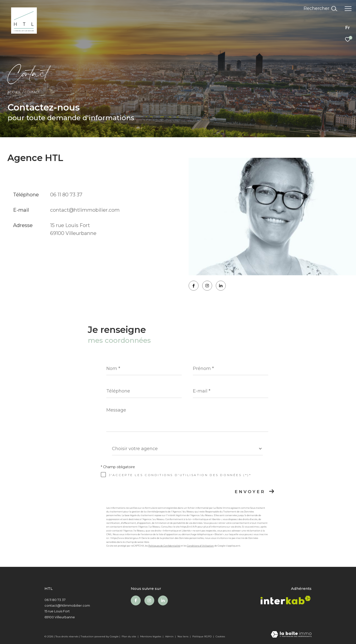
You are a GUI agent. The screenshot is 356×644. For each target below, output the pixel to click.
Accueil (14, 92)
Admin (170, 636)
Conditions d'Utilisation (200, 546)
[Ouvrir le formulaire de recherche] (320, 9)
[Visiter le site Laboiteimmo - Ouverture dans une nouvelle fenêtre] (291, 635)
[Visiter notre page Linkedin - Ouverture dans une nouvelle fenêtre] (221, 286)
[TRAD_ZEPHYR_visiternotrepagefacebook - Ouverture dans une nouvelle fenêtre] (194, 286)
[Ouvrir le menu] (348, 9)
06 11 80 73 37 (66, 195)
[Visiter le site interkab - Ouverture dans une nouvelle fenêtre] (286, 601)
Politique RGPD (202, 636)
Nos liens (183, 636)
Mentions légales (151, 636)
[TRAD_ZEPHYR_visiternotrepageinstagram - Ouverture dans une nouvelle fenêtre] (207, 286)
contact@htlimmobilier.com (85, 210)
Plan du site (129, 636)
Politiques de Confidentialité (164, 546)
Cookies (220, 637)
